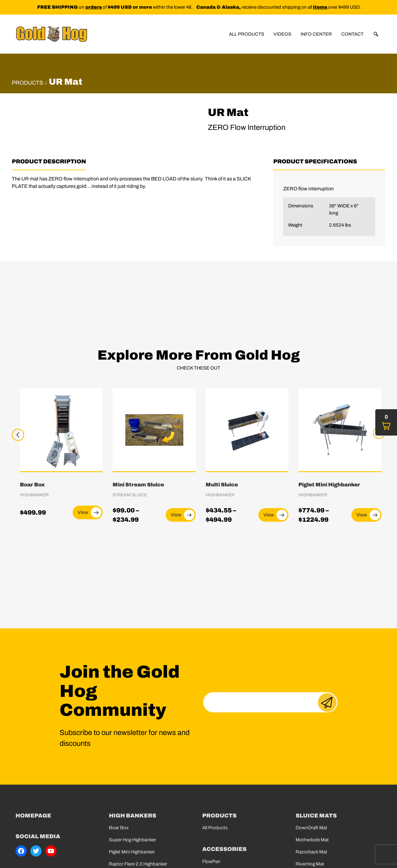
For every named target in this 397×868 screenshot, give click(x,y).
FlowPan (211, 861)
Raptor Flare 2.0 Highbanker (138, 864)
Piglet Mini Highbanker (132, 852)
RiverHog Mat (310, 864)
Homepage (33, 816)
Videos (282, 34)
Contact (352, 34)
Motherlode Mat (312, 840)
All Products (247, 34)
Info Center (316, 34)
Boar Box (119, 828)
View (89, 512)
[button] (376, 34)
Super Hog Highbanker (132, 840)
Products (27, 83)
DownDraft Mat (311, 828)
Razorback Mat (311, 852)
